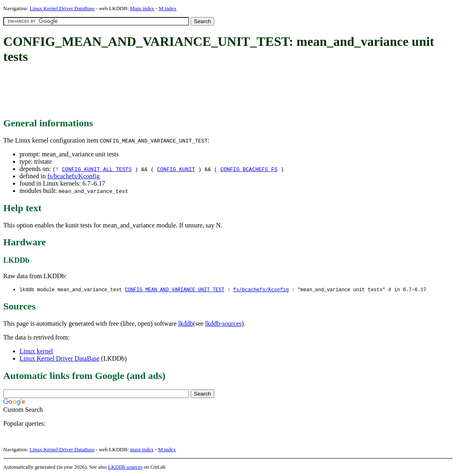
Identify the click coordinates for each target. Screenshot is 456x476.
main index (142, 450)
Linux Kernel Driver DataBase (62, 8)
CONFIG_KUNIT (176, 169)
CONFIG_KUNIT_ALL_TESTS (97, 169)
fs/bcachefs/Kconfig (73, 176)
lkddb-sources (224, 324)
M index (167, 8)
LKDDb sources (125, 467)
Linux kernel (36, 352)
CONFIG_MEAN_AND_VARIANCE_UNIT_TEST (175, 290)
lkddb (186, 324)
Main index (142, 8)
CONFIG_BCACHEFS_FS (249, 169)
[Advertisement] (151, 91)
